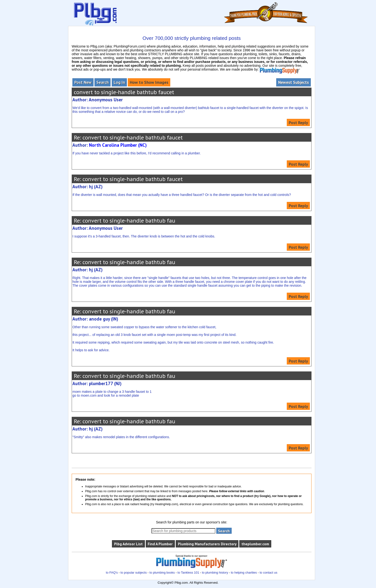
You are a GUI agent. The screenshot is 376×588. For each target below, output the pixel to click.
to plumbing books (162, 573)
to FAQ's (112, 573)
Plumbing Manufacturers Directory (207, 544)
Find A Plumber (160, 544)
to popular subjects (134, 573)
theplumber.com (255, 544)
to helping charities (244, 573)
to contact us (269, 573)
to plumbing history (215, 573)
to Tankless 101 (188, 573)
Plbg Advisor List (128, 544)
